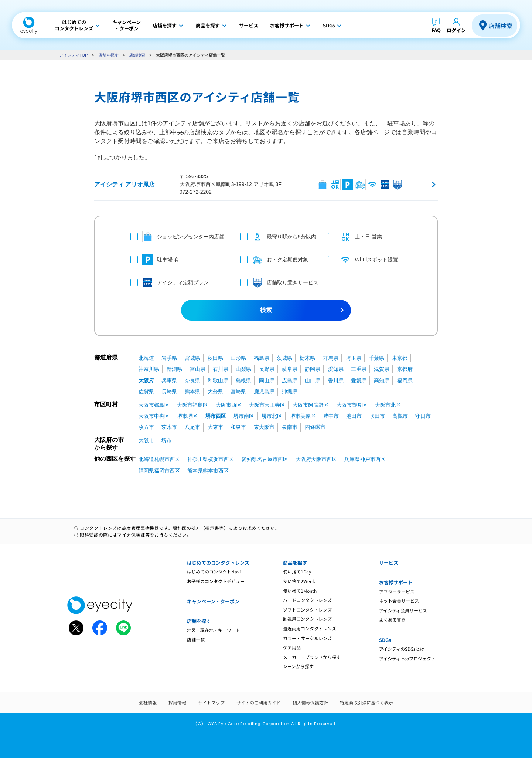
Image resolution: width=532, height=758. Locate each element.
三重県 (359, 369)
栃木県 (307, 358)
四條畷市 (315, 427)
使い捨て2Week (299, 581)
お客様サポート (396, 582)
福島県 (262, 358)
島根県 (243, 380)
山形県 (238, 358)
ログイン (456, 30)
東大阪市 (264, 427)
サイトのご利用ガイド (259, 702)
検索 (266, 310)
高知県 (382, 380)
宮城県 (192, 358)
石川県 (221, 369)
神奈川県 (149, 369)
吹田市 (377, 416)
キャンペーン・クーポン (213, 601)
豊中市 (331, 416)
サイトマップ (211, 702)
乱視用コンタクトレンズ (307, 619)
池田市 (354, 416)
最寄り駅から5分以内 (277, 237)
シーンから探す (298, 666)
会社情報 (148, 702)
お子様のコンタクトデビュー (216, 581)
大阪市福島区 (192, 405)
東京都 (400, 358)
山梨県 (243, 369)
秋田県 (215, 358)
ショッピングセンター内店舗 (177, 237)
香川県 (336, 380)
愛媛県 (359, 380)
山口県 (313, 380)
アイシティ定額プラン (170, 282)
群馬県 (331, 358)
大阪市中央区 (154, 416)
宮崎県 (238, 392)
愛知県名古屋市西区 (265, 459)
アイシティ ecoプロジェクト (407, 658)
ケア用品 (292, 647)
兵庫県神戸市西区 (365, 459)
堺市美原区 (303, 416)
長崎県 (169, 392)
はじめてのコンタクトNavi (214, 571)
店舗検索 (501, 26)
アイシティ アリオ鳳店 (125, 184)
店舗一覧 (196, 639)
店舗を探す (108, 55)
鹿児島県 (264, 392)
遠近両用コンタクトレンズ (310, 628)
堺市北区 (272, 416)
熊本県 (192, 392)
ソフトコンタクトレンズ (307, 610)
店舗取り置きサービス (277, 282)
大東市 (215, 427)
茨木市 (169, 427)
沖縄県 (290, 392)
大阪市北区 (388, 405)
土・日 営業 (355, 237)
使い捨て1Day (297, 571)
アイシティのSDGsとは (402, 649)
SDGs (385, 640)
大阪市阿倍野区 (311, 405)
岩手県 (169, 358)
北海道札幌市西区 (159, 459)
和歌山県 (218, 380)
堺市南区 (244, 416)
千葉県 (376, 358)
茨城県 (284, 358)
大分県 (215, 392)
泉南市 (290, 427)
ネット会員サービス (399, 601)
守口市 (423, 416)
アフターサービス (397, 591)
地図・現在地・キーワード (214, 630)
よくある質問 (392, 620)
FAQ (436, 30)
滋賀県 (382, 369)
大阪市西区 (229, 405)
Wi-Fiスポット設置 (363, 260)
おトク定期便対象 (274, 260)
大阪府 (146, 380)
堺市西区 (216, 416)
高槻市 (400, 416)
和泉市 (238, 427)
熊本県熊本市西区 (208, 471)
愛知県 (336, 369)
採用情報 (177, 702)
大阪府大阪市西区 (316, 459)
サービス (389, 563)
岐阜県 (290, 369)
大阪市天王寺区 (267, 405)
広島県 (290, 380)
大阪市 (146, 440)
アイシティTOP (73, 55)
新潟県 (174, 369)
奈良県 (192, 380)
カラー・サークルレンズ (307, 638)
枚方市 (146, 427)
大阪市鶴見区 (352, 405)
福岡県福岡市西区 (159, 471)
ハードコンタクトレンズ (307, 600)
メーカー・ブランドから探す (312, 657)
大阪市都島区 (154, 405)
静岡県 (313, 369)
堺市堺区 (187, 416)
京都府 (405, 369)
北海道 (146, 358)
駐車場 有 (155, 260)
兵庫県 (169, 380)
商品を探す (295, 563)
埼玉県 (354, 358)
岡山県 (267, 380)
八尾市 (192, 427)
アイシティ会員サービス (403, 610)
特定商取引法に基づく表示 (366, 702)
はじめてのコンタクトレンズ (218, 563)
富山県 (198, 369)
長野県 (267, 369)
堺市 (167, 440)
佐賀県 (146, 392)
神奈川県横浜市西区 (211, 459)
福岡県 (405, 380)
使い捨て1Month (300, 591)
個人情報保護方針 (310, 702)
